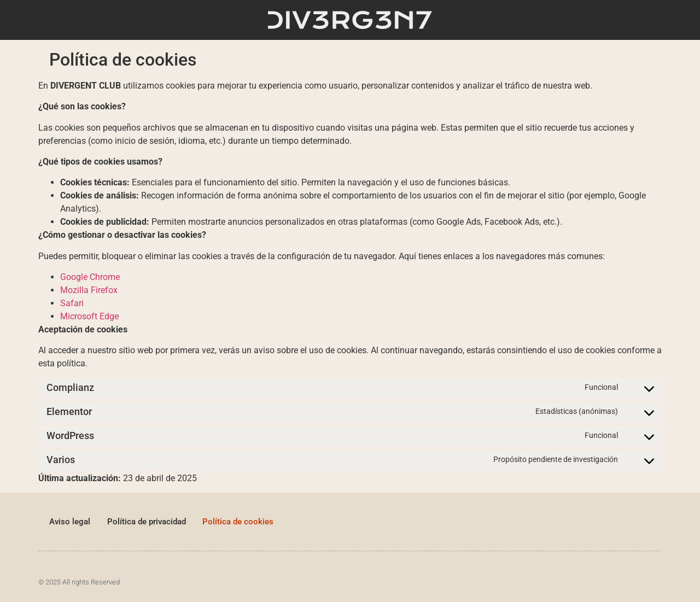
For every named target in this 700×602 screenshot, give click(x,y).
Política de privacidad (147, 522)
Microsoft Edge (89, 316)
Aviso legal (70, 522)
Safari (72, 303)
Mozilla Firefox (89, 290)
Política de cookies (238, 522)
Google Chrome (90, 277)
